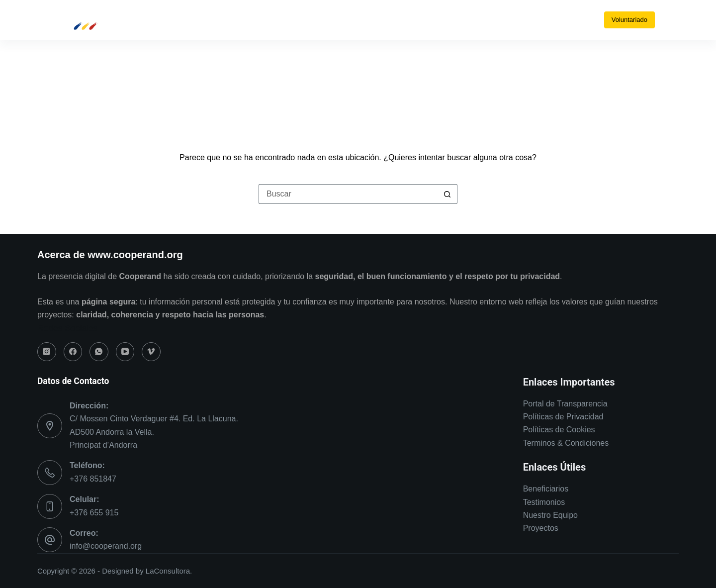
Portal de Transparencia (565, 404)
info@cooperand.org (106, 546)
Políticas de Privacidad (563, 417)
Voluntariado (629, 20)
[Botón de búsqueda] (447, 194)
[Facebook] (341, 20)
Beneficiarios (546, 489)
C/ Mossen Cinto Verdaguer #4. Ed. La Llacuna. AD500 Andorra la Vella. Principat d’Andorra (154, 432)
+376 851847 (93, 479)
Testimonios (544, 502)
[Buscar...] (348, 194)
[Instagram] (323, 20)
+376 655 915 (94, 513)
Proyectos (541, 528)
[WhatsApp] (358, 20)
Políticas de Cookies (559, 430)
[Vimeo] (393, 20)
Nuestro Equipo (550, 515)
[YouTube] (376, 20)
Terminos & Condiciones (566, 443)
